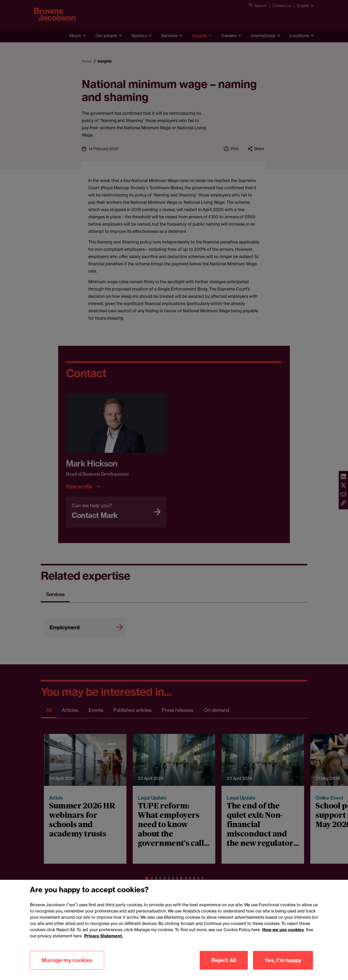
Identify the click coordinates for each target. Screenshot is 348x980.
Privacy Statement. (103, 943)
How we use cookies (283, 937)
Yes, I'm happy (283, 968)
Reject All (224, 968)
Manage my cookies (67, 968)
